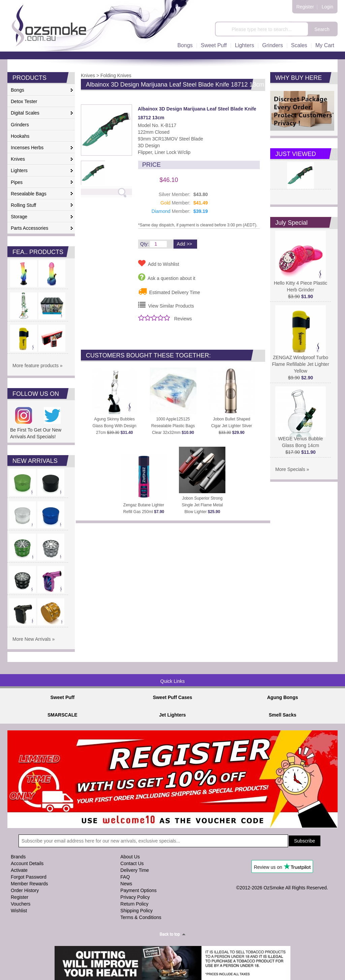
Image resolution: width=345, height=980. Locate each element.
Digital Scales (25, 113)
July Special (291, 223)
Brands (18, 857)
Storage (19, 217)
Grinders (272, 45)
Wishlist (19, 911)
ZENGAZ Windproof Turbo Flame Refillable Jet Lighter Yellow (301, 362)
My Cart (325, 45)
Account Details (27, 863)
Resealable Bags (29, 194)
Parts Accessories (29, 228)
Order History (25, 890)
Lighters (244, 45)
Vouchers (21, 904)
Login (327, 7)
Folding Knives (116, 75)
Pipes (17, 182)
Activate (19, 870)
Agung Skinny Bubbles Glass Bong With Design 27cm (115, 426)
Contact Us (132, 863)
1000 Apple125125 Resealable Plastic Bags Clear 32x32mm (173, 426)
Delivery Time (135, 870)
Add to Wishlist (159, 263)
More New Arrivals (32, 639)
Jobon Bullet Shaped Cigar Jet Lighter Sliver (232, 426)
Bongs (185, 45)
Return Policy (134, 904)
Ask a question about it (167, 277)
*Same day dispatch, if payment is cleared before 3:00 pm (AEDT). (198, 225)
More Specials (290, 469)
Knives (18, 159)
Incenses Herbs (27, 148)
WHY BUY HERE (299, 78)
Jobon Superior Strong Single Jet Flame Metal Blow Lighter (202, 505)
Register (305, 7)
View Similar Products (166, 305)
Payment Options (138, 890)
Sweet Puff (214, 45)
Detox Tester (24, 101)
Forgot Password (29, 877)
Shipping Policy (136, 911)
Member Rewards (29, 884)
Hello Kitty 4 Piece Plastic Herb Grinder (301, 284)
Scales (299, 45)
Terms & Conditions (141, 917)
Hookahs (20, 136)
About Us (130, 857)
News (126, 884)
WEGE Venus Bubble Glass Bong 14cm (301, 439)
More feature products (36, 366)
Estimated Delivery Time (169, 291)
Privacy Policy (135, 897)
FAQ (125, 877)
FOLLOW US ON (36, 394)
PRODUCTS (29, 78)
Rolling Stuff (23, 205)
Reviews (183, 319)
